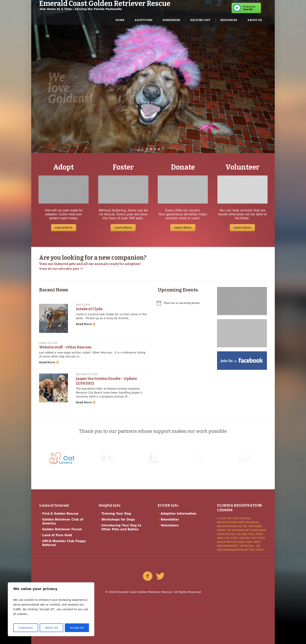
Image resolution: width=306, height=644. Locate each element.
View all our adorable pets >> (61, 269)
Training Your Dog (116, 514)
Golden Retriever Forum (62, 529)
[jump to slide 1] (147, 149)
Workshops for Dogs (118, 520)
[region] (51, 609)
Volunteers (170, 525)
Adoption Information (178, 514)
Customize (26, 628)
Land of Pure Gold (57, 535)
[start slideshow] (143, 149)
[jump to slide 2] (151, 149)
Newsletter (170, 520)
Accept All (77, 628)
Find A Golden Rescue (60, 514)
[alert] (183, 303)
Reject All (51, 628)
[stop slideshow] (163, 149)
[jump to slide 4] (159, 149)
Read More (86, 324)
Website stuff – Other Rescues (65, 347)
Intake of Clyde (89, 309)
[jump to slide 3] (155, 149)
